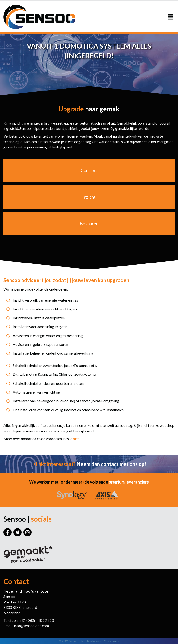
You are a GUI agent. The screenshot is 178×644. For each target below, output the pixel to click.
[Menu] (170, 17)
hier (76, 439)
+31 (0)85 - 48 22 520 (37, 620)
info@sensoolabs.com (31, 626)
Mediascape (111, 641)
